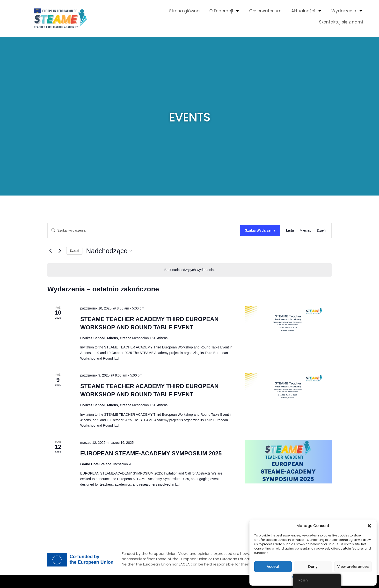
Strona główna (184, 11)
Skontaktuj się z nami (341, 22)
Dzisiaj (74, 251)
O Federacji (224, 11)
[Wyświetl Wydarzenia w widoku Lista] (290, 230)
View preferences (353, 567)
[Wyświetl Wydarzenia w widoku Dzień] (321, 230)
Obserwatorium (265, 11)
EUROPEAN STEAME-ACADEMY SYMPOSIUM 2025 (151, 453)
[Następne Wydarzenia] (60, 251)
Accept (273, 567)
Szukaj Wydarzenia (260, 230)
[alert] (189, 270)
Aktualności (306, 11)
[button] (369, 526)
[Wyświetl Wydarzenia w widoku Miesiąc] (305, 230)
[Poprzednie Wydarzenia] (50, 251)
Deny (313, 567)
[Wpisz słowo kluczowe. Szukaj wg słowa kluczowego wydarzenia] (144, 230)
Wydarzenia (347, 11)
